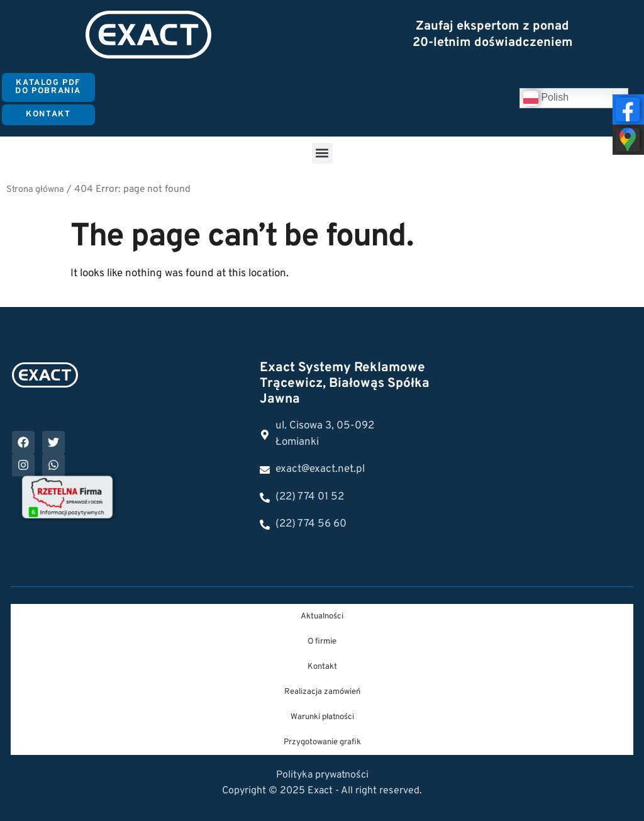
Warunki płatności (322, 717)
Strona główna (35, 190)
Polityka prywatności (322, 775)
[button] (322, 153)
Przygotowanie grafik (322, 742)
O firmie (322, 642)
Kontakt (322, 667)
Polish (546, 98)
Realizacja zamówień (322, 692)
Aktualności (322, 617)
